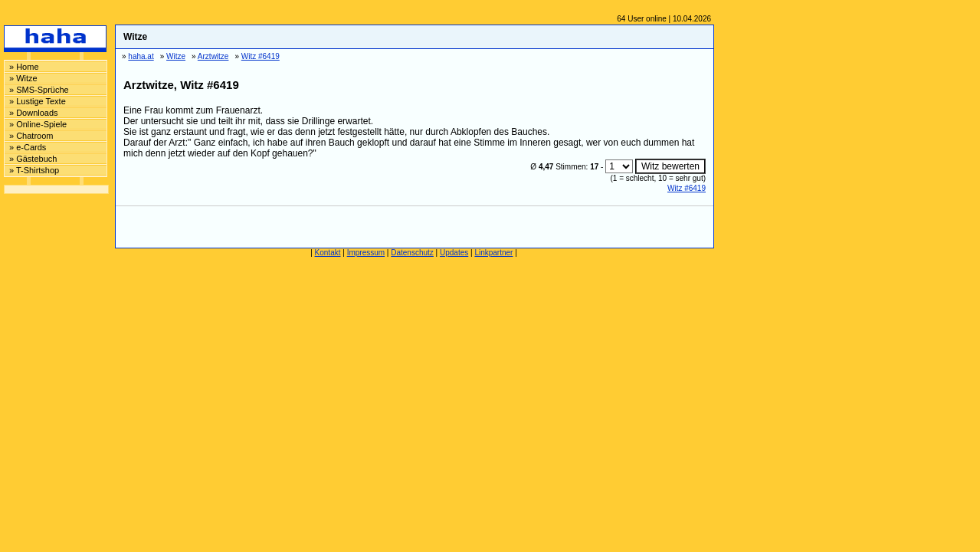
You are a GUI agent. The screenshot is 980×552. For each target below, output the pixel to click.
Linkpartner (493, 253)
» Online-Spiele (38, 124)
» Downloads (34, 113)
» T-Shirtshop (34, 170)
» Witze (23, 78)
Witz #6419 (687, 188)
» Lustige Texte (38, 101)
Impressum (366, 253)
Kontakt (328, 253)
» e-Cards (28, 147)
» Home (24, 67)
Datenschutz (412, 253)
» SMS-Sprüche (39, 90)
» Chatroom (31, 136)
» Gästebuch (33, 159)
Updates (454, 253)
